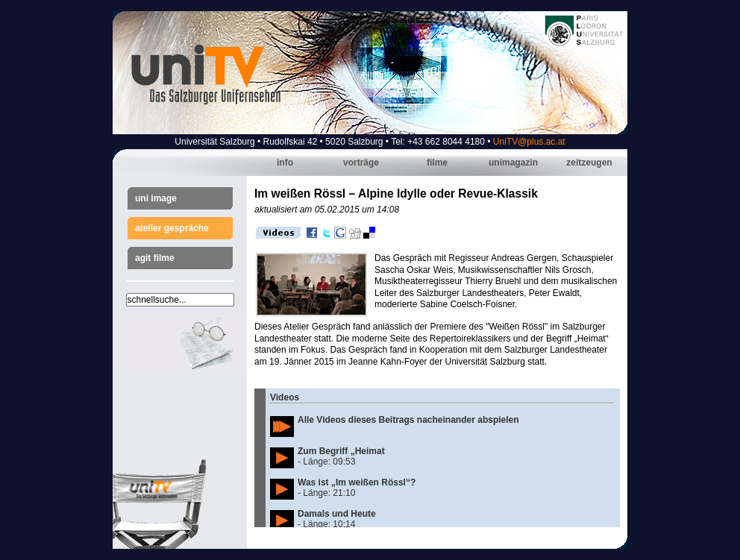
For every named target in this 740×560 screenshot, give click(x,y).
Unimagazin (513, 163)
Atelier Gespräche (172, 228)
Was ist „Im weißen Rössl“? (357, 482)
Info (285, 163)
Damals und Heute (337, 514)
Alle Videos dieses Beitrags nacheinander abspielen (408, 420)
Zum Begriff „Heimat (341, 451)
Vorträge (361, 163)
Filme (437, 163)
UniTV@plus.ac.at (529, 142)
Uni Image (156, 198)
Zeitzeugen (589, 163)
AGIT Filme (155, 258)
